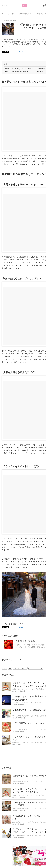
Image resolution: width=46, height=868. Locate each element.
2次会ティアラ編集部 (19, 691)
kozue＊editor (17, 745)
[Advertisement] (23, 43)
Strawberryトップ (8, 14)
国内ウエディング (25, 14)
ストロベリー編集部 (25, 641)
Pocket (22, 627)
